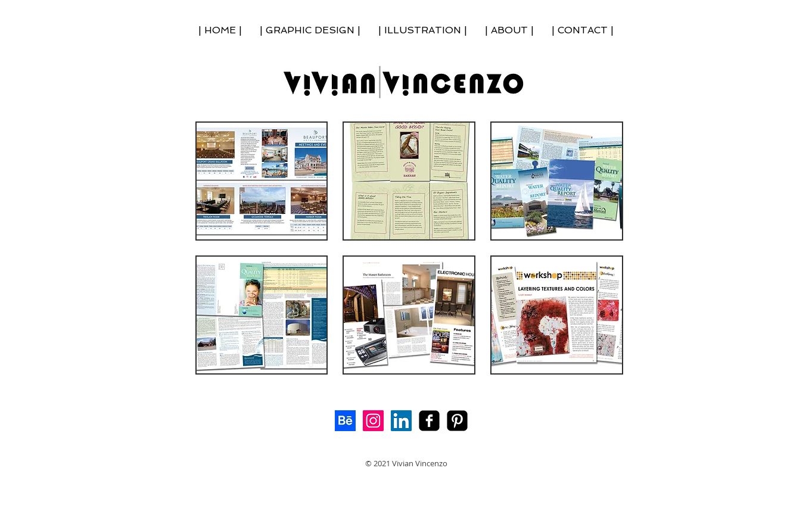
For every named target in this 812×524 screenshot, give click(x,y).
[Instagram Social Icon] (373, 421)
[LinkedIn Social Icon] (401, 421)
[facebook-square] (429, 421)
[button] (262, 181)
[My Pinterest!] (457, 421)
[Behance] (345, 421)
